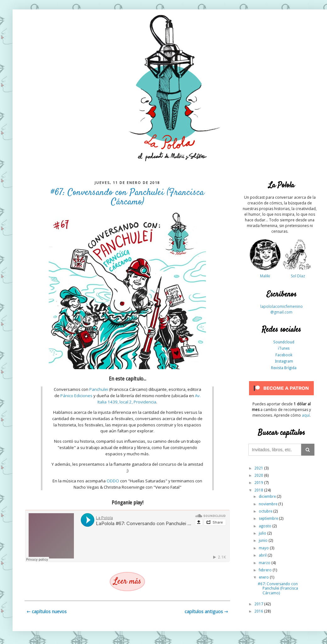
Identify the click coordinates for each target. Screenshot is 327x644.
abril (263, 555)
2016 (259, 611)
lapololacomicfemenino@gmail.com (282, 309)
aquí (306, 415)
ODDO (113, 481)
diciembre (268, 497)
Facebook (284, 355)
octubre (266, 511)
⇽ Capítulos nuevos (47, 611)
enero (264, 577)
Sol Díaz (298, 276)
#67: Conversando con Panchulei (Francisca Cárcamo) (127, 197)
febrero (266, 570)
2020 (259, 475)
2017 (259, 604)
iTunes (284, 348)
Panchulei (99, 389)
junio (264, 541)
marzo (265, 563)
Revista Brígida (284, 368)
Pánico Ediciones (76, 396)
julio (263, 533)
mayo (264, 548)
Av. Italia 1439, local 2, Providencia (149, 399)
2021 (259, 468)
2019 (259, 483)
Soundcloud (284, 342)
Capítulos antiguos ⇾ (206, 611)
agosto (266, 526)
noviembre (269, 504)
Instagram (284, 361)
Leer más (127, 582)
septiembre (269, 519)
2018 (259, 490)
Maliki (265, 276)
